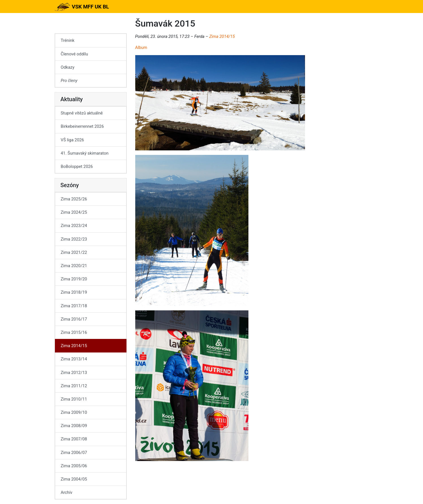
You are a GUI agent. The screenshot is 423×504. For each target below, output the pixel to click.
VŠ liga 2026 (72, 140)
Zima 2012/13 (74, 373)
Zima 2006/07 (74, 453)
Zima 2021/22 (74, 252)
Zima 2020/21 (74, 266)
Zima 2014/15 (222, 36)
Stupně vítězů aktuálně (82, 113)
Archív (67, 492)
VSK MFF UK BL (82, 7)
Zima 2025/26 (74, 199)
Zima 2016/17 (74, 319)
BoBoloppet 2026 (77, 166)
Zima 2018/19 (74, 292)
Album (141, 47)
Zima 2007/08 (74, 439)
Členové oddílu (75, 54)
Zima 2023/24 (74, 226)
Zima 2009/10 (74, 412)
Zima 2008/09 (74, 426)
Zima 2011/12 (74, 386)
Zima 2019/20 (74, 279)
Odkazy (68, 67)
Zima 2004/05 (74, 479)
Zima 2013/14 (74, 359)
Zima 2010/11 (74, 399)
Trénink (68, 40)
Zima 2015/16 (74, 332)
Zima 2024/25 (74, 212)
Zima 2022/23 (74, 239)
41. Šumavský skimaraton (85, 153)
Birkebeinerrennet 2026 (82, 126)
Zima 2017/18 (74, 306)
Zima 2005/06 (74, 466)
